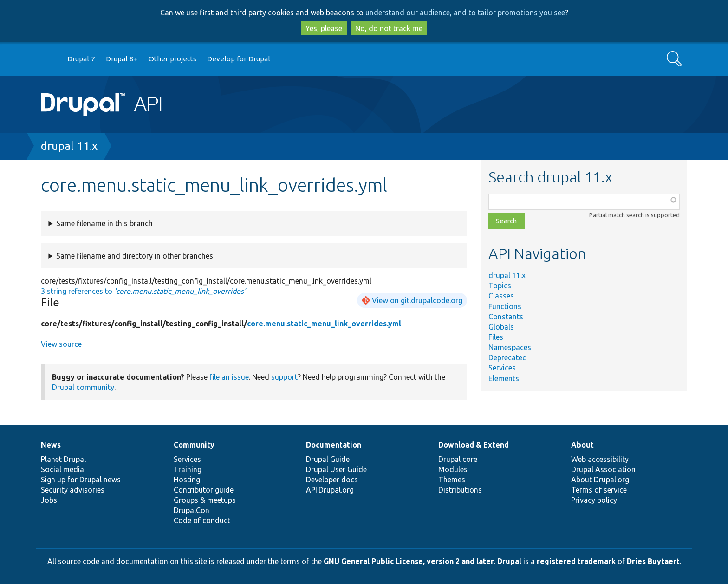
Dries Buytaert (653, 561)
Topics (500, 286)
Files (496, 337)
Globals (501, 327)
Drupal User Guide (336, 469)
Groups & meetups (205, 500)
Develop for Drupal (239, 59)
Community (194, 445)
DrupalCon (192, 510)
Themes (452, 480)
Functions (505, 306)
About (582, 445)
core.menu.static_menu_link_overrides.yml (324, 324)
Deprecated (508, 357)
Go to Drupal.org (50, 59)
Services (502, 368)
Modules (453, 469)
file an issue (229, 377)
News (51, 445)
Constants (506, 317)
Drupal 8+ (122, 59)
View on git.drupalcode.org (417, 300)
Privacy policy (594, 500)
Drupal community (83, 387)
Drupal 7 (81, 59)
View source (61, 344)
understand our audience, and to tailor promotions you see (465, 13)
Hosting (187, 480)
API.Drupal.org (330, 490)
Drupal (509, 561)
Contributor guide (204, 490)
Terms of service (599, 490)
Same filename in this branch (104, 223)
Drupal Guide (328, 459)
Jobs (49, 500)
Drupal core (458, 459)
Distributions (460, 490)
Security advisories (73, 490)
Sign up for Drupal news (81, 480)
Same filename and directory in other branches (135, 256)
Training (188, 469)
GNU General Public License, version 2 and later (409, 561)
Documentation (334, 445)
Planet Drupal (63, 459)
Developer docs (332, 480)
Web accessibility (600, 459)
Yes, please (324, 28)
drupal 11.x (69, 146)
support (284, 377)
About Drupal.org (600, 480)
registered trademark (576, 561)
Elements (504, 378)
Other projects (172, 59)
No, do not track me (389, 28)
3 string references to (143, 291)
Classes (501, 296)
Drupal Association (603, 469)
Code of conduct (202, 520)
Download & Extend (474, 445)
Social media (62, 469)
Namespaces (510, 347)
